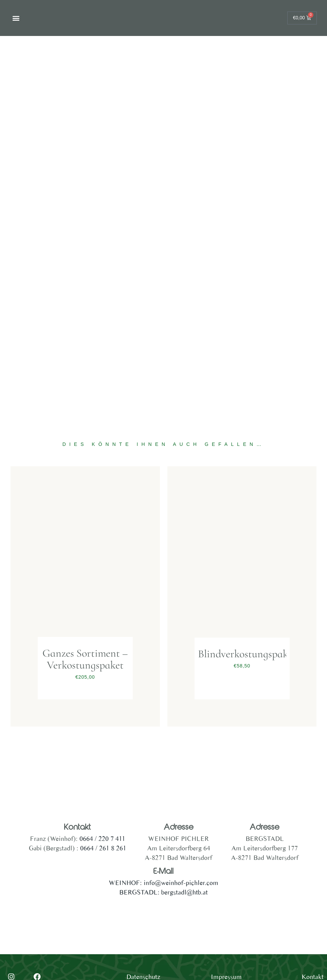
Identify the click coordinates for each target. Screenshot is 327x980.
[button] (16, 18)
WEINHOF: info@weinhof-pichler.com (163, 883)
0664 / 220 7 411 (102, 839)
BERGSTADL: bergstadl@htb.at (163, 892)
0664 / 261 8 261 (103, 848)
